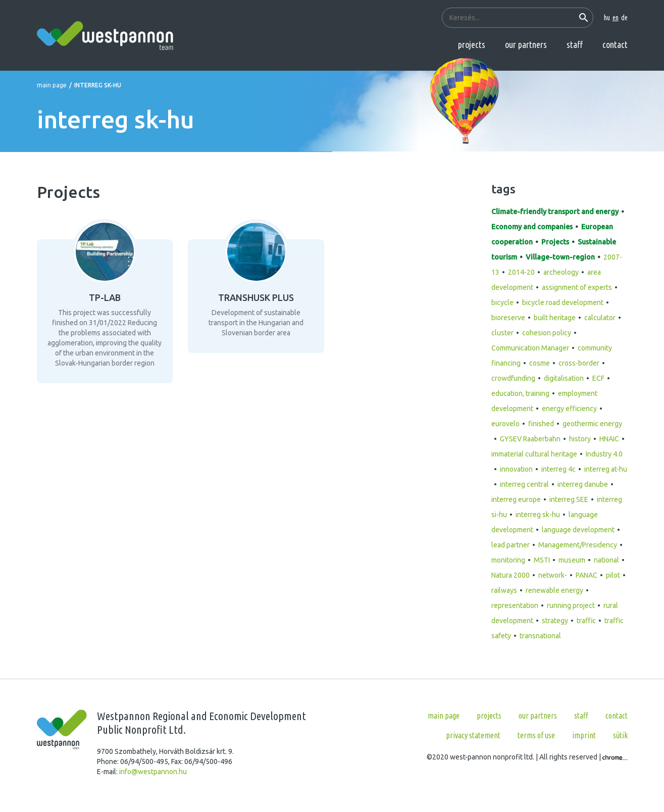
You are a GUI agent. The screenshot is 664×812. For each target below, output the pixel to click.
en (616, 18)
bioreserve (508, 318)
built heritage (555, 318)
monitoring (508, 560)
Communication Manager (530, 348)
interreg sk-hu (538, 515)
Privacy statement (473, 735)
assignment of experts (577, 287)
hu (607, 18)
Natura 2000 (510, 575)
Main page (52, 85)
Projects (472, 44)
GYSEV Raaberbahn (530, 439)
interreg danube (583, 484)
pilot (613, 575)
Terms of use (536, 735)
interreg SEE (569, 499)
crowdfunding (513, 378)
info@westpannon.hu (153, 772)
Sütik (620, 735)
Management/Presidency (578, 545)
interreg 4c (558, 469)
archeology (561, 272)
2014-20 (521, 272)
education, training (520, 393)
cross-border (579, 363)
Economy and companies (532, 227)
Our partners (526, 44)
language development (578, 530)
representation (515, 605)
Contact (615, 44)
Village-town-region (560, 257)
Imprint (584, 735)
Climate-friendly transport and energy (555, 212)
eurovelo (505, 424)
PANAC (586, 575)
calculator (600, 318)
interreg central (524, 484)
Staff (575, 44)
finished (541, 424)
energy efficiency (569, 409)
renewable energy (554, 590)
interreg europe (516, 499)
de (624, 18)
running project (571, 605)
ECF (598, 378)
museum (572, 560)
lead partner (510, 545)
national (606, 560)
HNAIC (609, 439)
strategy (555, 621)
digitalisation (564, 378)
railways (504, 590)
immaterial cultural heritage (534, 454)
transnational (540, 636)
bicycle (502, 302)
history (580, 439)
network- (553, 575)
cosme (540, 363)
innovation (516, 469)
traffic (586, 621)
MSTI (542, 560)
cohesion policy (547, 333)
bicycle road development (563, 302)
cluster (502, 333)
